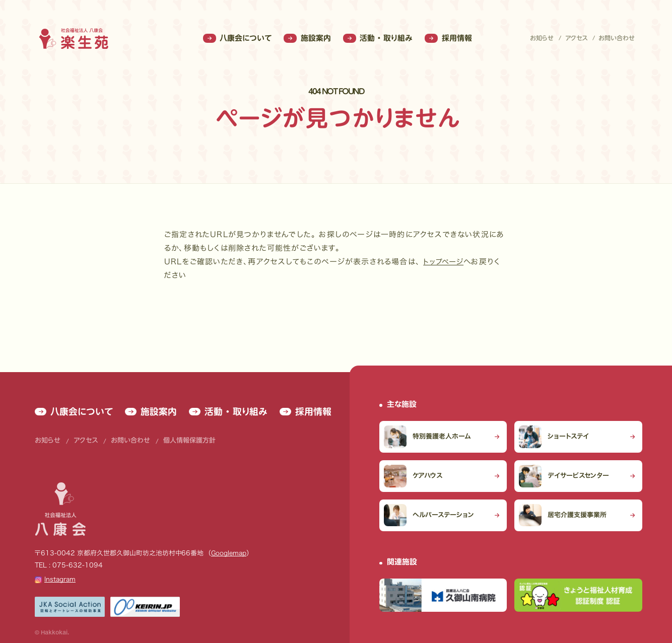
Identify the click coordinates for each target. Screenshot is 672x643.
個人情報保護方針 (171, 423)
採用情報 (448, 38)
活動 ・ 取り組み (378, 38)
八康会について (237, 38)
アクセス (576, 38)
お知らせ (542, 38)
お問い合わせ (617, 38)
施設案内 (307, 38)
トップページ (445, 262)
